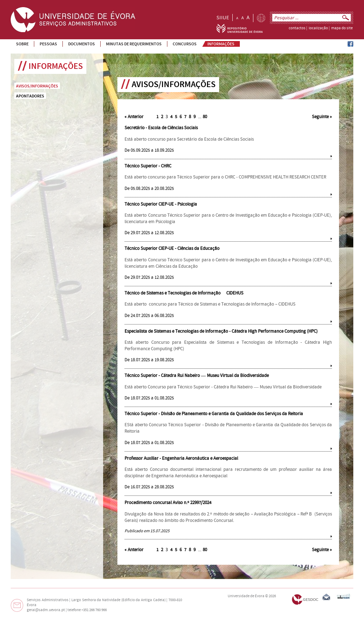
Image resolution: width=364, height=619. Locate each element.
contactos (297, 28)
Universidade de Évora (246, 596)
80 (205, 117)
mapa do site (342, 28)
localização (318, 28)
